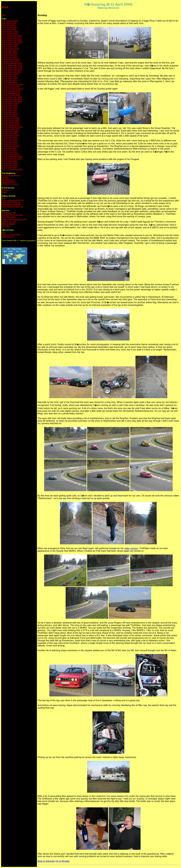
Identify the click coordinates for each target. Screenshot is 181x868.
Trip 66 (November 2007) (12, 159)
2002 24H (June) (9, 25)
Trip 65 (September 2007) (12, 157)
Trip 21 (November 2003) (12, 65)
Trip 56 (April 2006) (10, 137)
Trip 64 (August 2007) (11, 154)
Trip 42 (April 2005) (10, 108)
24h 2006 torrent (9, 217)
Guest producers (9, 182)
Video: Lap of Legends (11, 234)
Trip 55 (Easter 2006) (10, 135)
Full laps (5, 177)
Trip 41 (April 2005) (10, 106)
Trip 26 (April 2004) (10, 76)
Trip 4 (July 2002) (9, 29)
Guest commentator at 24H (13, 200)
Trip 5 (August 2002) (10, 31)
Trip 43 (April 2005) (10, 110)
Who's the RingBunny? (11, 175)
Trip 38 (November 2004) (12, 99)
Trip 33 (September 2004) (12, 89)
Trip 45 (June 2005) (10, 114)
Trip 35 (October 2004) (11, 93)
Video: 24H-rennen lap (11, 202)
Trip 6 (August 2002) (10, 34)
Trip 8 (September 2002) (12, 38)
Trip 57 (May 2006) (10, 140)
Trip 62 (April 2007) (10, 150)
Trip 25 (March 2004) (10, 74)
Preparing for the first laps (12, 215)
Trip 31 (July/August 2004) (13, 84)
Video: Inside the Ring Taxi (13, 207)
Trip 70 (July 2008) (9, 167)
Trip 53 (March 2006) (10, 131)
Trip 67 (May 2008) (10, 161)
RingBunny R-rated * (10, 184)
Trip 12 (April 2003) (10, 46)
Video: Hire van (8, 237)
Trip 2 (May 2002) (9, 23)
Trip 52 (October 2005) (11, 129)
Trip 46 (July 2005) (9, 116)
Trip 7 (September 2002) (12, 36)
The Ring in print (9, 213)
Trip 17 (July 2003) (9, 57)
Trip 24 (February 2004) (12, 72)
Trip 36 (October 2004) (11, 95)
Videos (5, 192)
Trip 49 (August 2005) (11, 123)
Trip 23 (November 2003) (12, 70)
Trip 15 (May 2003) (10, 53)
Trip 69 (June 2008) (10, 165)
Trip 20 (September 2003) (12, 63)
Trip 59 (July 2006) (9, 144)
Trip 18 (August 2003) (11, 59)
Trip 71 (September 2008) (12, 169)
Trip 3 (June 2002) (9, 27)
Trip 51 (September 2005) (12, 127)
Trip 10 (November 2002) (12, 42)
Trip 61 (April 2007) (10, 148)
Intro (4, 15)
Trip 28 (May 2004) (10, 80)
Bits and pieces (8, 180)
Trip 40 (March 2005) (10, 104)
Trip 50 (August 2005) (11, 125)
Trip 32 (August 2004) (11, 87)
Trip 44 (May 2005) (10, 112)
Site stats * (6, 226)
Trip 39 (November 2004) (12, 101)
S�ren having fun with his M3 (14, 219)
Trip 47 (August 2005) (11, 118)
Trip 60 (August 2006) (11, 146)
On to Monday (63, 861)
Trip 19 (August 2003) (11, 61)
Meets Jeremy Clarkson (12, 204)
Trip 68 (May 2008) (10, 163)
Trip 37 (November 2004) (12, 97)
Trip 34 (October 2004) (11, 91)
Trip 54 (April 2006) (10, 133)
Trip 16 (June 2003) (10, 55)
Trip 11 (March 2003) (10, 44)
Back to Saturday (46, 861)
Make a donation (9, 224)
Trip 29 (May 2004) (10, 82)
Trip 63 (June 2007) (10, 152)
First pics (6, 190)
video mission (131, 548)
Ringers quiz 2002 (9, 222)
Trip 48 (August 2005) (11, 120)
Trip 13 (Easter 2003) (10, 48)
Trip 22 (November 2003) (12, 67)
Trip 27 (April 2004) (10, 78)
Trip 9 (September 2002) (12, 40)
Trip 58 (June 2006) (10, 142)
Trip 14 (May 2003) (10, 51)
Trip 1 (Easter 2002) (10, 21)
